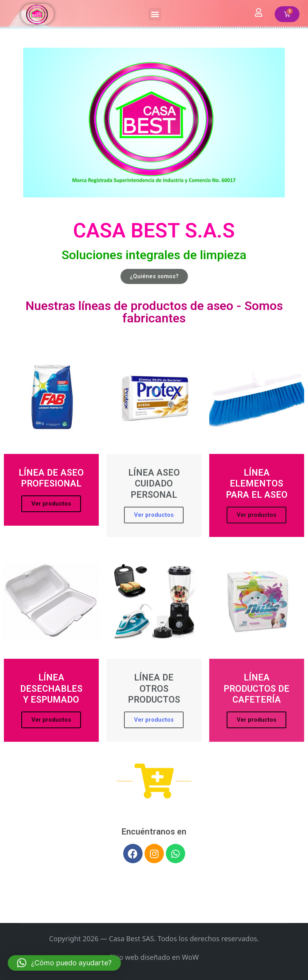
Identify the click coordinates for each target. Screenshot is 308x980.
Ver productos (51, 504)
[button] (155, 14)
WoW (190, 957)
